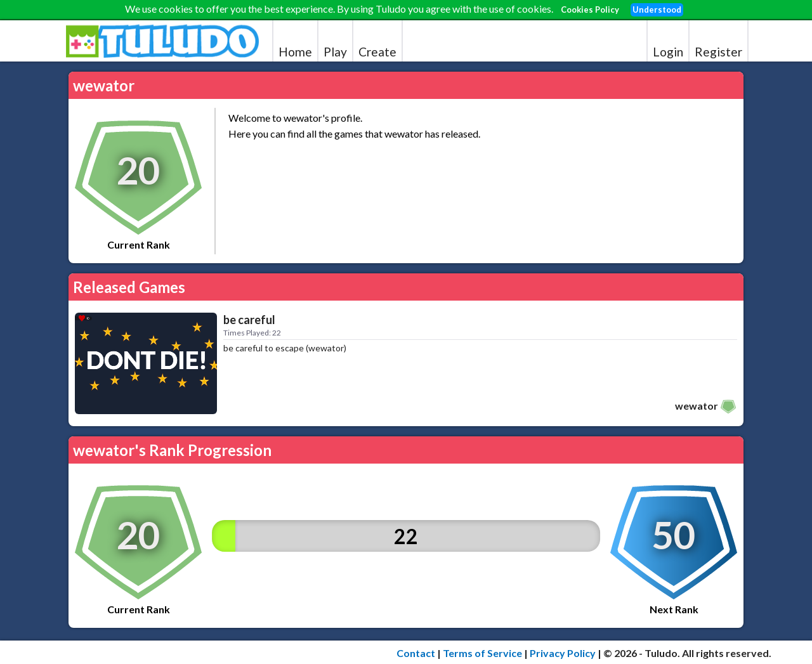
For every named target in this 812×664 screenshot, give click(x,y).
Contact (416, 653)
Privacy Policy (563, 653)
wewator (697, 406)
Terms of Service (482, 653)
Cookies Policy (590, 10)
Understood (657, 10)
